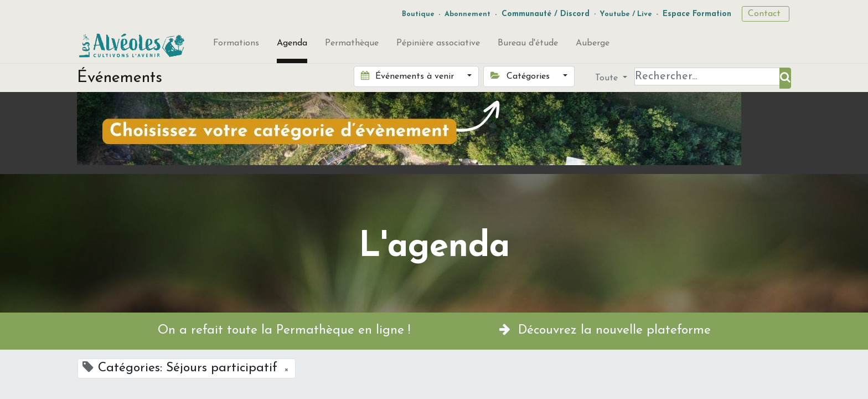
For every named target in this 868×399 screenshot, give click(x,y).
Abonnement (467, 14)
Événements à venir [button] (409, 76)
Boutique (418, 14)
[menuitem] (236, 45)
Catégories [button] (521, 76)
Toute (608, 78)
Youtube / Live (626, 14)
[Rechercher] (785, 78)
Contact (766, 14)
